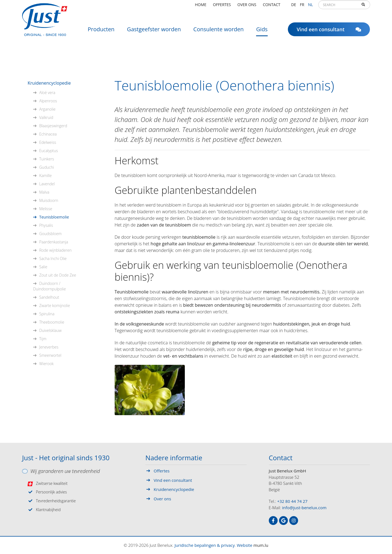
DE (294, 7)
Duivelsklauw (50, 330)
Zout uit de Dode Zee (58, 275)
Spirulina (47, 314)
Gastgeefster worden (154, 32)
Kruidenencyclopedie (49, 83)
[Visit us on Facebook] (273, 521)
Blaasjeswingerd (53, 126)
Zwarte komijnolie (55, 305)
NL (311, 7)
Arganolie (47, 109)
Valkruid (46, 117)
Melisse (46, 209)
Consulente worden (219, 32)
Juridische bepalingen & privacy (205, 545)
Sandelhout (49, 297)
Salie (43, 267)
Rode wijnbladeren (55, 250)
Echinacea (48, 134)
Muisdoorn (49, 200)
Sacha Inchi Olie (53, 258)
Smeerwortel (50, 355)
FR (302, 7)
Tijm (43, 339)
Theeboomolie (52, 322)
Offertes (222, 7)
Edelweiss (48, 142)
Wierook (46, 364)
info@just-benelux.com (304, 508)
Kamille (45, 175)
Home (201, 7)
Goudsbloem (50, 234)
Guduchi (47, 167)
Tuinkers (47, 159)
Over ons (247, 7)
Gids (262, 32)
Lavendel (47, 184)
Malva (44, 192)
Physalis (46, 225)
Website (244, 545)
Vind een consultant (329, 32)
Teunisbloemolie (54, 217)
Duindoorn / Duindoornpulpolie (49, 286)
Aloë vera (47, 93)
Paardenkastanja (54, 242)
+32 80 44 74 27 (292, 501)
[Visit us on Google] (283, 521)
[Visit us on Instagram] (294, 521)
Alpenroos (48, 101)
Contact (271, 7)
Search (363, 7)
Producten (101, 32)
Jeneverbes (49, 347)
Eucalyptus (48, 151)
